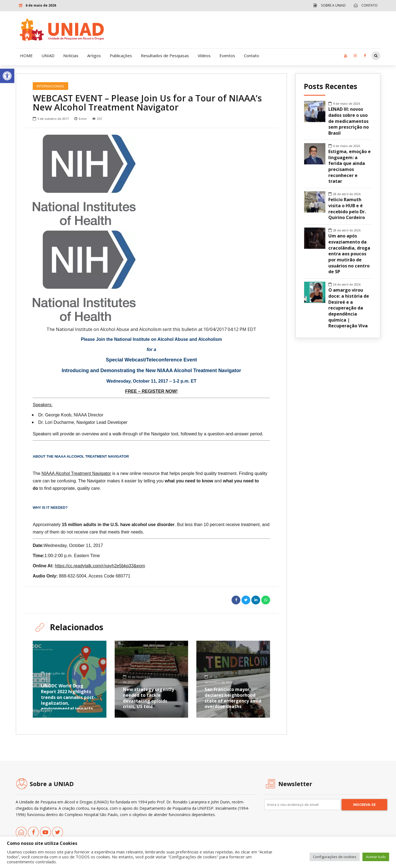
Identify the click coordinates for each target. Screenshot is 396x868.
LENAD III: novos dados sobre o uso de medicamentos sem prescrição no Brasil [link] (349, 121)
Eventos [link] (227, 56)
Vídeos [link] (204, 56)
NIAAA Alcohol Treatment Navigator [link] (76, 473)
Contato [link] (251, 56)
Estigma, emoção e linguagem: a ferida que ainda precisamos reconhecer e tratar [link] (350, 166)
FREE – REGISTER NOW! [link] (151, 391)
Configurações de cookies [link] (335, 857)
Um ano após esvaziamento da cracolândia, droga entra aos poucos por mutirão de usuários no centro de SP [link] (349, 254)
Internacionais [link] (50, 86)
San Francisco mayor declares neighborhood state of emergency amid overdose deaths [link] (233, 698)
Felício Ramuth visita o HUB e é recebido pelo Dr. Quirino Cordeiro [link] (347, 209)
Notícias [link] (71, 56)
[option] (151, 180)
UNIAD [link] (48, 56)
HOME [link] (26, 56)
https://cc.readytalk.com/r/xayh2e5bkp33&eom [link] (100, 566)
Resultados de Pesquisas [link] (165, 56)
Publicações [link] (121, 56)
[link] (7, 76)
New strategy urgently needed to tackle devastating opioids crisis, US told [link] (148, 698)
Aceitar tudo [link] (376, 857)
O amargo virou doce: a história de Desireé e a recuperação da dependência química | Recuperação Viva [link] (349, 308)
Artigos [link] (94, 56)
